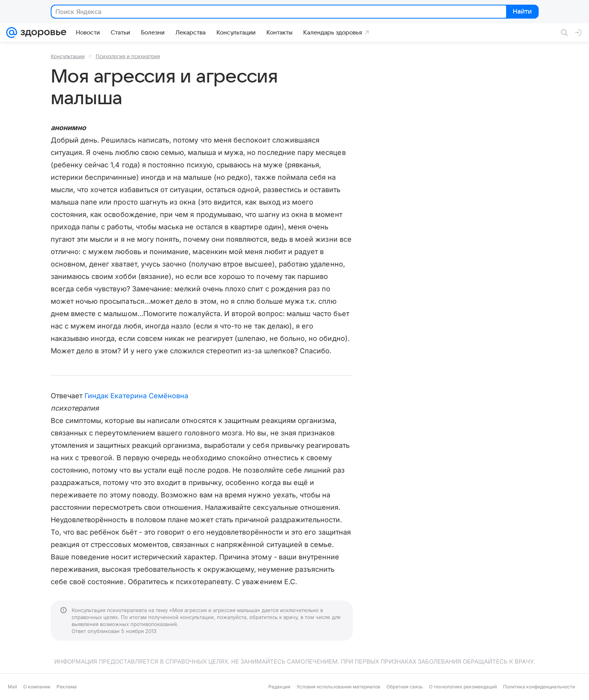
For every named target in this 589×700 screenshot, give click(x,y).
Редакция (279, 687)
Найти (522, 12)
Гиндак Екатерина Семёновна (136, 396)
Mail (12, 687)
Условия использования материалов (338, 687)
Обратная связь (405, 687)
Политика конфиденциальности (539, 687)
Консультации (68, 56)
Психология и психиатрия (128, 56)
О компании (37, 687)
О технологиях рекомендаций (463, 687)
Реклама (67, 687)
